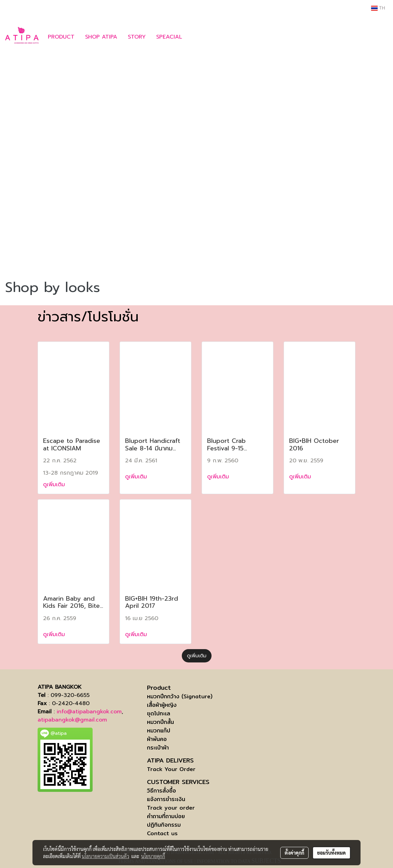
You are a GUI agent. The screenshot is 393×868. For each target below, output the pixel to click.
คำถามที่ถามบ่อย (166, 816)
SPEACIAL (169, 37)
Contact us (162, 833)
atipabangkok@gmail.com (72, 720)
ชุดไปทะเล (159, 713)
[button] (198, 37)
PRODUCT (61, 37)
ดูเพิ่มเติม (55, 485)
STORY (137, 37)
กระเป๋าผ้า (158, 748)
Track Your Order (171, 769)
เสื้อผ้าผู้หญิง (162, 705)
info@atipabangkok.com (89, 712)
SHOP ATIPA (101, 37)
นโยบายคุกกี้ (153, 856)
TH (378, 8)
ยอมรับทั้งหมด (331, 853)
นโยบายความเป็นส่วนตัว (105, 856)
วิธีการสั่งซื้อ (161, 791)
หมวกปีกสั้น (160, 722)
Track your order (171, 808)
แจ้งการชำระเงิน (166, 799)
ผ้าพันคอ (157, 739)
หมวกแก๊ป (159, 731)
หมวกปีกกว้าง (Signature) (180, 696)
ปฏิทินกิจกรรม (164, 825)
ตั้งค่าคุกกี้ (294, 853)
